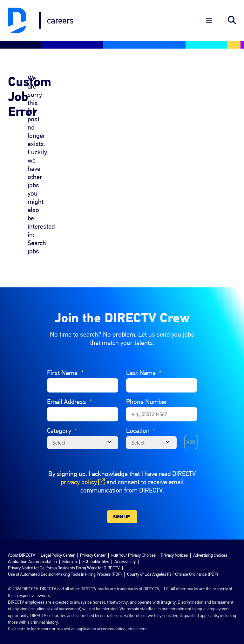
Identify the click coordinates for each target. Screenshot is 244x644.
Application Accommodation (32, 546)
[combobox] (152, 427)
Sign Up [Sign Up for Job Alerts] (122, 501)
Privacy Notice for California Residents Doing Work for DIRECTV (64, 553)
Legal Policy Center (58, 540)
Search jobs (232, 13)
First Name (65, 358)
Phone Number (147, 386)
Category (62, 415)
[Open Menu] (209, 13)
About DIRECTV (22, 540)
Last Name (144, 358)
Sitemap (70, 546)
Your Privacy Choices (137, 540)
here (22, 614)
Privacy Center (93, 540)
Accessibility (125, 546)
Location (141, 415)
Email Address (70, 386)
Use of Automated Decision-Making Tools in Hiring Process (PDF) (65, 559)
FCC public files (96, 546)
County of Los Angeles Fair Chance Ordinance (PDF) (173, 559)
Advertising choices (210, 540)
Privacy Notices (174, 540)
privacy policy (83, 467)
